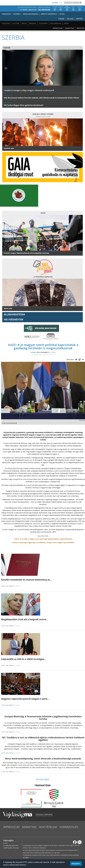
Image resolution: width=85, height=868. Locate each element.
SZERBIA (33, 352)
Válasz (70, 19)
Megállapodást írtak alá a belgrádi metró (25, 619)
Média (24, 23)
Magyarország (31, 14)
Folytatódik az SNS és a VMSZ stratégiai (24, 659)
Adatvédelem (48, 827)
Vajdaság (6, 14)
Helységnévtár (14, 319)
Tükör (61, 19)
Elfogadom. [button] (76, 864)
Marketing (70, 28)
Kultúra (16, 23)
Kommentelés (69, 827)
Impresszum (58, 28)
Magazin (33, 23)
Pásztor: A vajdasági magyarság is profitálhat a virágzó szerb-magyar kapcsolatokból (43, 543)
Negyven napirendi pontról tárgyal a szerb (25, 699)
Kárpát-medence (49, 14)
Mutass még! (43, 779)
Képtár (79, 19)
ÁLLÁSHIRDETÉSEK (14, 314)
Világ (62, 14)
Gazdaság (6, 23)
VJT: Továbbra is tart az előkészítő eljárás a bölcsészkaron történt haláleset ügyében (43, 739)
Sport (66, 23)
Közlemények (56, 23)
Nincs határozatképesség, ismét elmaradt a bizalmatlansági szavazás (43, 759)
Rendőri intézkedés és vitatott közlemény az (27, 580)
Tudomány (43, 23)
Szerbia (17, 14)
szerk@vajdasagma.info (11, 845)
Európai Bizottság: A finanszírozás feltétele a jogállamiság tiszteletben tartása (43, 718)
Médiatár (80, 28)
